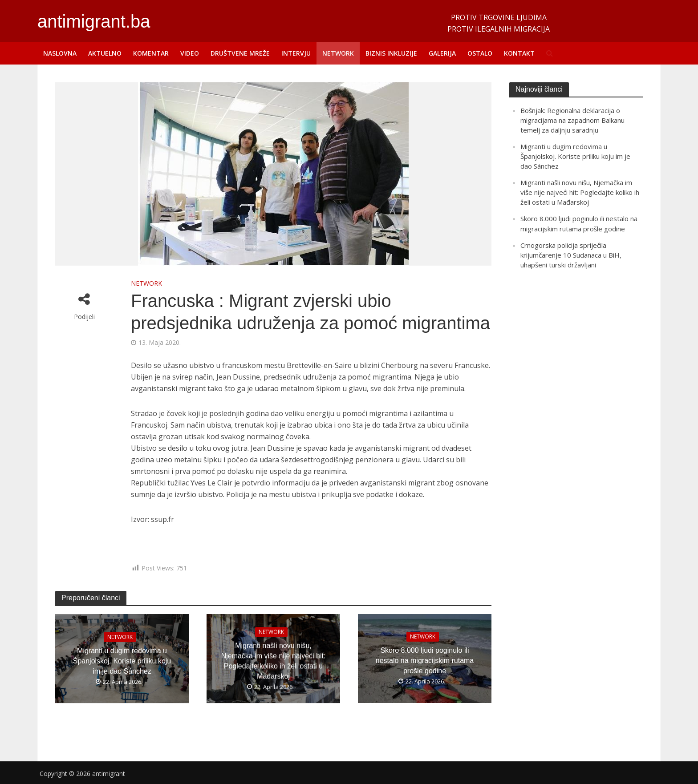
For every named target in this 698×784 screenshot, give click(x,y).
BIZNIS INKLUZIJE (391, 53)
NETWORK (338, 53)
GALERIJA (442, 53)
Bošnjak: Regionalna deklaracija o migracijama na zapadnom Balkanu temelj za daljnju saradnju (572, 120)
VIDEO (190, 53)
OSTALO (480, 53)
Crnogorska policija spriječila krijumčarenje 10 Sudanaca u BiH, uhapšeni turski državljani (571, 255)
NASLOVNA (60, 53)
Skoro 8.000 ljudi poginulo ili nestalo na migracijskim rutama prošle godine (425, 661)
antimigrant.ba (94, 21)
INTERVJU (296, 53)
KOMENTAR (151, 53)
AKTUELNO (105, 53)
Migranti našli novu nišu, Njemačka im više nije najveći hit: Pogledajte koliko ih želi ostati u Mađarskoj (274, 661)
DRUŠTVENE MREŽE (240, 53)
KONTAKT (519, 53)
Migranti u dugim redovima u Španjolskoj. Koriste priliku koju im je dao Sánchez (122, 661)
